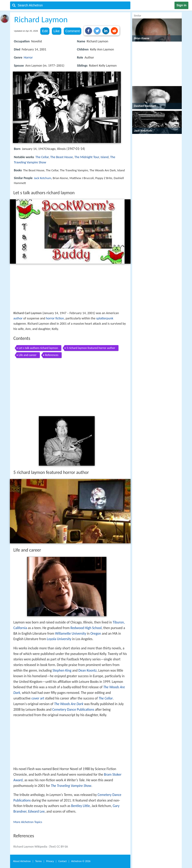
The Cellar (42, 157)
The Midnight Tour (87, 157)
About (22, 861)
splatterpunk (105, 318)
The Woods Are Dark (69, 704)
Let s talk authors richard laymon (38, 348)
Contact (62, 861)
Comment (73, 31)
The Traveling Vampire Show (71, 786)
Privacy (50, 861)
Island (105, 157)
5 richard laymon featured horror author (91, 348)
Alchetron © (81, 861)
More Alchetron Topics (28, 822)
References (52, 355)
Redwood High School (86, 628)
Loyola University (59, 639)
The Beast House (62, 157)
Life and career (28, 355)
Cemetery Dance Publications (73, 710)
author (18, 318)
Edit (45, 31)
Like (57, 31)
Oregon (96, 634)
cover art (38, 698)
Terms (38, 861)
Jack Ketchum (43, 178)
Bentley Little (81, 806)
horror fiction (55, 318)
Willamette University (71, 634)
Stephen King (62, 670)
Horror (28, 57)
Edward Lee (36, 811)
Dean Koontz (88, 670)
